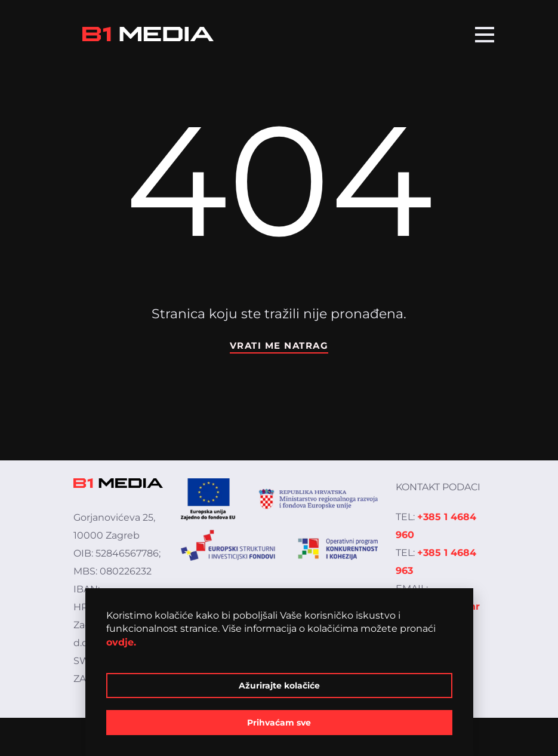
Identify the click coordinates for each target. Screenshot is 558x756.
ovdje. (121, 642)
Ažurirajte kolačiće (279, 686)
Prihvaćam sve (279, 723)
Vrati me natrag (279, 345)
